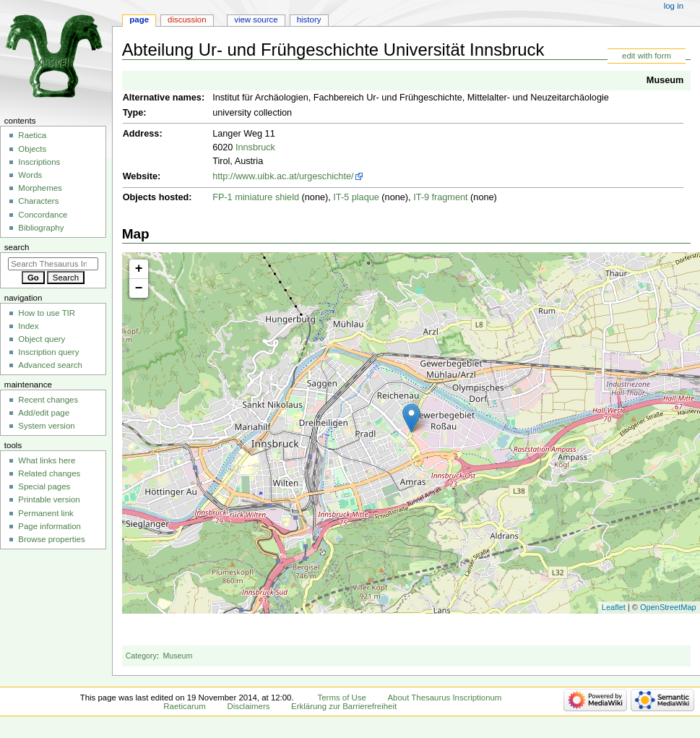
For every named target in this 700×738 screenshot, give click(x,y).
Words (30, 175)
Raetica (32, 135)
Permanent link (46, 513)
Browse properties (51, 539)
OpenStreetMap (668, 607)
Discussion (187, 20)
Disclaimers (248, 706)
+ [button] (139, 269)
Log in (674, 6)
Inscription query (48, 352)
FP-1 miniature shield (256, 197)
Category (141, 656)
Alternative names (162, 98)
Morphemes (40, 188)
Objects (32, 149)
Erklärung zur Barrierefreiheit (344, 706)
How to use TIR (47, 313)
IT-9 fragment (440, 197)
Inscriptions (39, 162)
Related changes (49, 473)
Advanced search (50, 365)
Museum (665, 80)
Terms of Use (342, 698)
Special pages (44, 486)
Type (133, 113)
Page (139, 20)
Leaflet (614, 607)
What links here (47, 460)
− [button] (139, 288)
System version (46, 426)
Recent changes (48, 400)
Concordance (43, 215)
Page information (49, 526)
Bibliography (41, 228)
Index (28, 326)
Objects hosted (156, 197)
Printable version (49, 499)
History (309, 20)
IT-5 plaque (356, 197)
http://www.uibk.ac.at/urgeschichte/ (283, 176)
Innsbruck (255, 147)
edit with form (647, 56)
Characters (38, 201)
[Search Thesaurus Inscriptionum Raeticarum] (53, 264)
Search (17, 247)
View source (256, 20)
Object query (42, 339)
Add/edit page (44, 413)
